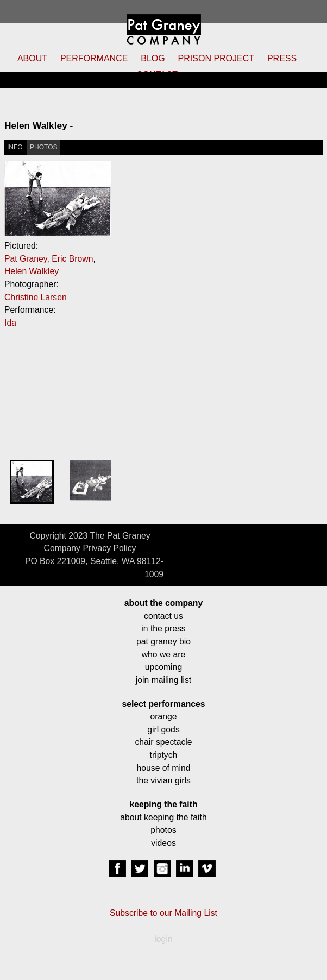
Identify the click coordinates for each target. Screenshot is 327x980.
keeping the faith (163, 804)
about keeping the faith (163, 817)
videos (163, 843)
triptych (164, 755)
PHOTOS (43, 147)
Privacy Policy (109, 548)
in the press (163, 628)
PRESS (282, 58)
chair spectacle (163, 742)
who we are (164, 655)
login (163, 939)
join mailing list (163, 680)
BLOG (153, 58)
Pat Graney (26, 259)
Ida (10, 323)
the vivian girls (163, 780)
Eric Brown (72, 259)
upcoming (163, 667)
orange (163, 716)
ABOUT (32, 58)
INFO (15, 147)
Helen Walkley (32, 271)
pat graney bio (163, 641)
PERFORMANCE (94, 58)
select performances (163, 704)
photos (163, 830)
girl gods (163, 729)
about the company (163, 603)
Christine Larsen (36, 297)
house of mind (164, 768)
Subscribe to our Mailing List (163, 913)
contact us (163, 616)
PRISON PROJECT (216, 58)
